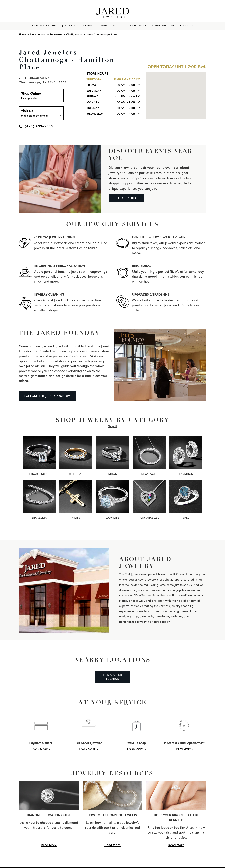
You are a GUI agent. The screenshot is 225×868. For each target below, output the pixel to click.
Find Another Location (113, 677)
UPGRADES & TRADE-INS (151, 295)
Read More (49, 845)
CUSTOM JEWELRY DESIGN (55, 238)
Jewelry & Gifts (70, 26)
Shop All (113, 427)
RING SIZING (141, 266)
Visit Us (41, 114)
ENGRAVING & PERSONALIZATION (60, 266)
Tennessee (56, 35)
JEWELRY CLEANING (49, 295)
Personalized (159, 26)
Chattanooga (74, 35)
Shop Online (41, 96)
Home (22, 35)
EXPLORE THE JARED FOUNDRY (48, 396)
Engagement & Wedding (45, 26)
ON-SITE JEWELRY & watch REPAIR (159, 238)
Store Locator (38, 35)
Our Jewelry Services (113, 224)
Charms (103, 26)
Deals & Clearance (137, 26)
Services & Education (182, 26)
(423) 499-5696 (36, 126)
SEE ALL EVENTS (126, 198)
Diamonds (88, 26)
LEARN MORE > (41, 749)
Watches (117, 26)
